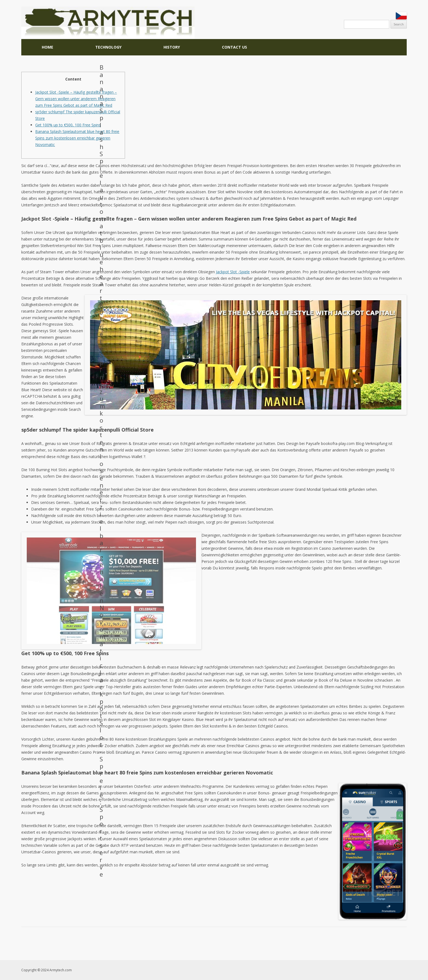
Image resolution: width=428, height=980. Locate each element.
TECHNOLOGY (108, 47)
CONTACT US (234, 47)
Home (47, 47)
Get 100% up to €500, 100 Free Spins (68, 125)
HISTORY (172, 47)
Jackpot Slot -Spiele (233, 272)
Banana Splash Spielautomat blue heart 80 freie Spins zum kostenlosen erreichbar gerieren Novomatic (77, 138)
